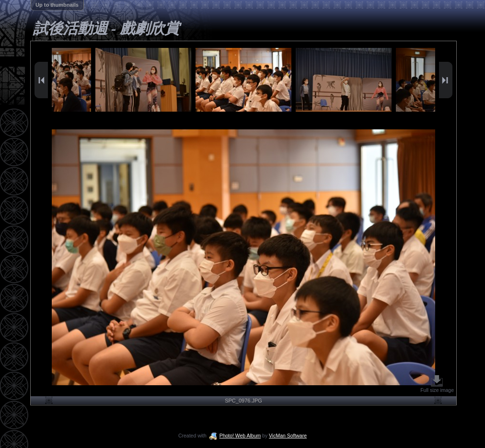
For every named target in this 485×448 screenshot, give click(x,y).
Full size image (437, 384)
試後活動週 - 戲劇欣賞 (106, 29)
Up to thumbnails (57, 5)
